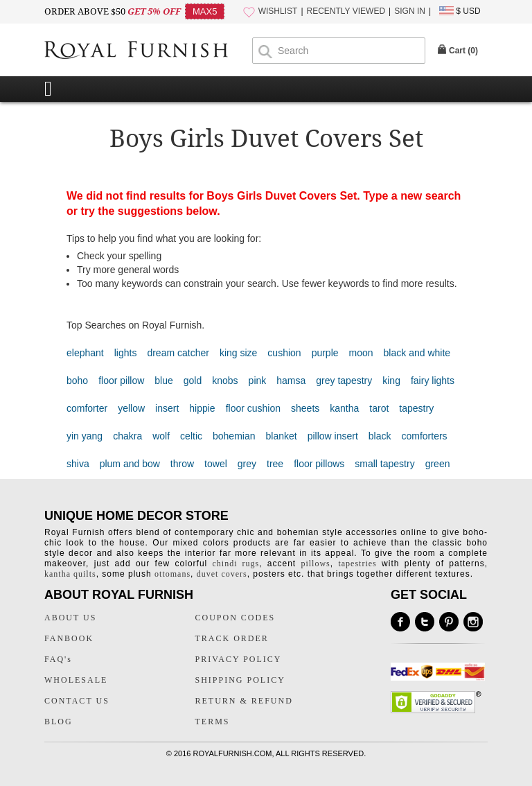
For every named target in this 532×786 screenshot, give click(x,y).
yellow (131, 408)
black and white (417, 353)
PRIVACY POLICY (239, 659)
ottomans (172, 574)
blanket (282, 436)
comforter (87, 408)
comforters (424, 436)
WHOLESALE (76, 680)
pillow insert (333, 436)
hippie (202, 408)
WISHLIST (278, 11)
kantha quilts (70, 574)
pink (258, 381)
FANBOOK (69, 638)
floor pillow (121, 381)
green (438, 464)
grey (247, 464)
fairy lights (433, 381)
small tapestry (384, 464)
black (380, 436)
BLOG (59, 722)
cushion (284, 353)
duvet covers (222, 574)
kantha (344, 408)
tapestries (357, 564)
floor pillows (319, 464)
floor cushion (253, 408)
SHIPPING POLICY (240, 680)
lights (126, 353)
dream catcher (178, 353)
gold (193, 381)
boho (77, 381)
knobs (225, 381)
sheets (305, 408)
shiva (78, 464)
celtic (191, 436)
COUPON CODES (236, 618)
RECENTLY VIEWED (346, 11)
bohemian (234, 436)
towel (216, 464)
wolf (161, 436)
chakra (127, 436)
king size (238, 353)
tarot (379, 408)
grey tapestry (344, 381)
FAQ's (58, 659)
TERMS (213, 722)
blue (163, 381)
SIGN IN (410, 11)
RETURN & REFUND (244, 701)
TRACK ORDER (232, 638)
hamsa (291, 381)
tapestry (416, 408)
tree (275, 464)
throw (182, 464)
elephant (85, 353)
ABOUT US (70, 618)
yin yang (85, 436)
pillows (315, 564)
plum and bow (130, 464)
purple (325, 353)
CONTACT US (77, 701)
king (391, 381)
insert (167, 408)
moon (361, 353)
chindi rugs (236, 564)
